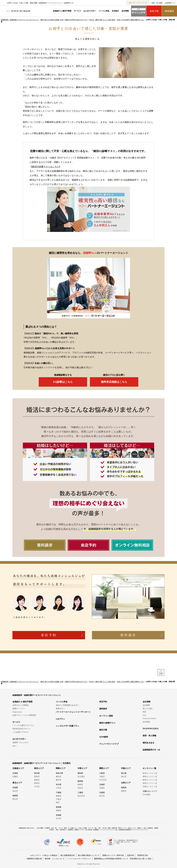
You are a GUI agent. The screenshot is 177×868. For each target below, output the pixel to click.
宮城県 (15, 788)
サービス (77, 11)
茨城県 (59, 815)
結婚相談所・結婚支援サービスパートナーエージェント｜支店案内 (41, 763)
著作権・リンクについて (55, 859)
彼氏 (65, 828)
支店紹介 (115, 11)
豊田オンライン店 (150, 777)
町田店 (37, 783)
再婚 (109, 828)
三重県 (80, 793)
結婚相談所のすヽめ (151, 750)
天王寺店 (103, 780)
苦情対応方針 (143, 855)
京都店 (102, 788)
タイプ (61, 828)
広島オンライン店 (150, 786)
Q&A (14, 746)
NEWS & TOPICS (149, 718)
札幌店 (15, 777)
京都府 (102, 785)
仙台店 (15, 791)
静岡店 (80, 785)
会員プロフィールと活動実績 (24, 715)
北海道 (15, 773)
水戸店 (59, 818)
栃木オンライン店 (150, 773)
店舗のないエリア (150, 791)
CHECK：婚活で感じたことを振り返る (102, 20)
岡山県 (124, 773)
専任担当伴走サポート (21, 729)
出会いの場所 (83, 828)
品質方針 (131, 855)
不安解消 (47, 828)
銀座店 (37, 780)
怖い (96, 828)
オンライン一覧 (149, 768)
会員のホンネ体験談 (21, 705)
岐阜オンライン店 (150, 780)
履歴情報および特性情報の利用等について (111, 859)
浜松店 (80, 788)
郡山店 (15, 799)
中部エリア (82, 768)
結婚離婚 (96, 830)
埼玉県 (59, 785)
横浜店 (59, 777)
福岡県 (124, 788)
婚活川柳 (103, 730)
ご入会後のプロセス (21, 732)
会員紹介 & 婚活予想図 (62, 11)
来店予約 (103, 702)
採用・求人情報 (157, 3)
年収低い (52, 830)
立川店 (37, 786)
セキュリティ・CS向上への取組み (44, 855)
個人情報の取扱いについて (89, 855)
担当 (145, 828)
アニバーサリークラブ (109, 744)
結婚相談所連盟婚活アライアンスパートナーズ (133, 830)
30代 (52, 828)
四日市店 (81, 796)
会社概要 (146, 705)
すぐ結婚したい (73, 828)
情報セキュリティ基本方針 (113, 855)
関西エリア (104, 768)
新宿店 (37, 777)
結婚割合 (150, 828)
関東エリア (61, 768)
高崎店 (59, 810)
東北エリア (17, 783)
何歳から (140, 828)
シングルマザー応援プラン (67, 726)
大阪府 (102, 773)
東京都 (37, 773)
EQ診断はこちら (63, 382)
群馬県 (59, 807)
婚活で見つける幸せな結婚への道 (52, 20)
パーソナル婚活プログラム (23, 725)
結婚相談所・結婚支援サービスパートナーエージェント (20, 20)
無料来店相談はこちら (114, 382)
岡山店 (124, 777)
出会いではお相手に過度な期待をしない (131, 20)
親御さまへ (60, 708)
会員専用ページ (170, 3)
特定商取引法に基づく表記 (141, 859)
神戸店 (102, 796)
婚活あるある (149, 743)
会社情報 (125, 11)
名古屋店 (81, 777)
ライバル (91, 828)
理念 (145, 712)
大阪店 (102, 777)
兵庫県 (102, 793)
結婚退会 (71, 830)
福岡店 (124, 791)
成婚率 (156, 828)
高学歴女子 (63, 830)
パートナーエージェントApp (109, 830)
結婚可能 (114, 828)
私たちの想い (148, 708)
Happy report (17, 712)
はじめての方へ (90, 11)
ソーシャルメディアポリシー (79, 859)
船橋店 (59, 796)
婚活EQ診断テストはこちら (45, 167)
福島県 (15, 796)
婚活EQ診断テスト (107, 723)
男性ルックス (122, 828)
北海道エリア (18, 768)
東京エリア (39, 768)
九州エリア (126, 783)
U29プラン (60, 719)
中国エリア (126, 768)
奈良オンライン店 (150, 783)
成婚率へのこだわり (21, 742)
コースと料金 (104, 11)
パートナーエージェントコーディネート (73, 712)
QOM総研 (104, 737)
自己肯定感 (89, 830)
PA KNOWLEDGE (151, 729)
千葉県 (59, 793)
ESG (144, 715)
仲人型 (105, 828)
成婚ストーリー (19, 708)
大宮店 (59, 788)
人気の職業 (40, 828)
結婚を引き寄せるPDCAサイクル (76, 20)
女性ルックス (132, 828)
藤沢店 (59, 780)
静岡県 (80, 781)
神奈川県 (59, 773)
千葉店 (59, 799)
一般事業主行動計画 (34, 859)
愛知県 (80, 773)
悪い (100, 828)
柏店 (58, 802)
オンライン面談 (106, 716)
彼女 (57, 830)
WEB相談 (147, 795)
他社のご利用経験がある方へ (68, 705)
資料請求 (103, 709)
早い (56, 828)
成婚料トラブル (79, 830)
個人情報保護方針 (68, 855)
